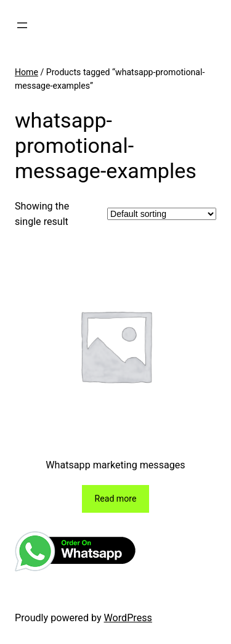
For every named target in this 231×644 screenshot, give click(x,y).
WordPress (128, 618)
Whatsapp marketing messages (115, 465)
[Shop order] (162, 214)
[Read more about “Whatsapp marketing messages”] (116, 499)
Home (26, 72)
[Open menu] (22, 25)
